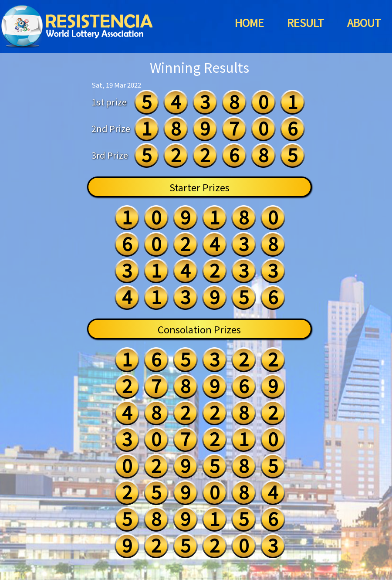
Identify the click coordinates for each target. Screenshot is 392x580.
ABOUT (364, 22)
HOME (249, 22)
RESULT (306, 22)
